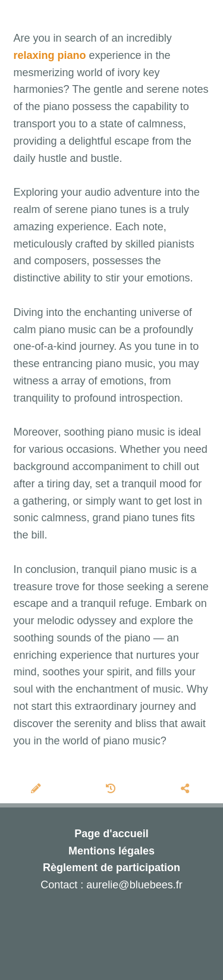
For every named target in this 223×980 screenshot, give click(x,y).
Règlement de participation (111, 868)
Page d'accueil (111, 834)
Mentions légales (111, 851)
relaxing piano (50, 55)
